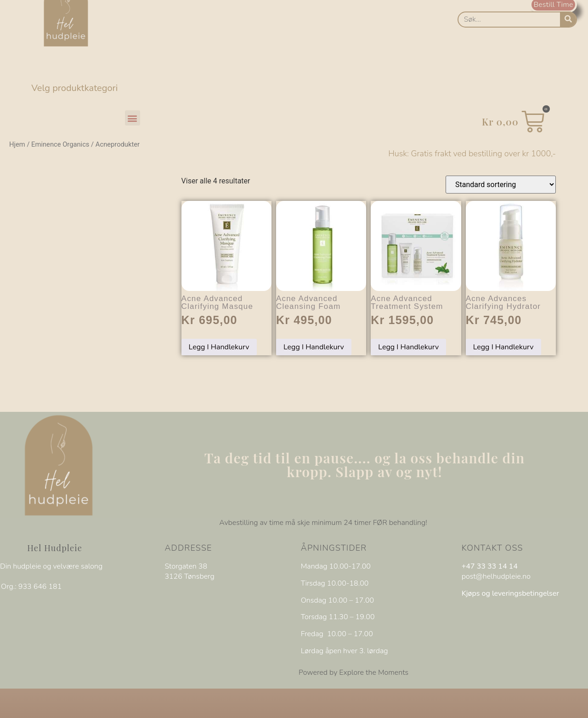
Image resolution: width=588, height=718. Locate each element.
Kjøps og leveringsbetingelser (510, 593)
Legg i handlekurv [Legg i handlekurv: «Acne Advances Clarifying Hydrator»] (503, 347)
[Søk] (568, 20)
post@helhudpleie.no (496, 576)
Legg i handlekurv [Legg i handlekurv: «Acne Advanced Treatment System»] (408, 347)
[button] (133, 118)
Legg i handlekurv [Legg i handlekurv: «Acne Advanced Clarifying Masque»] (219, 347)
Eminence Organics (60, 144)
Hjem (17, 144)
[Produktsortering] (501, 185)
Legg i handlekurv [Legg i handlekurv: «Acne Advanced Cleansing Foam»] (314, 347)
